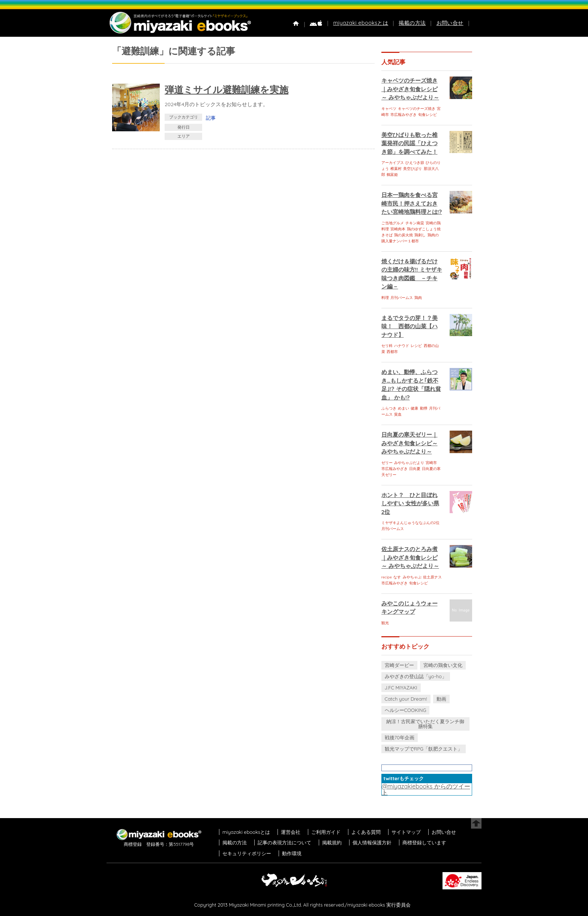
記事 (211, 118)
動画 (441, 699)
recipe (387, 577)
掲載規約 (332, 842)
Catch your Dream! (406, 699)
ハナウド (402, 346)
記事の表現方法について (284, 842)
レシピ (416, 346)
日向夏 (415, 469)
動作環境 (292, 853)
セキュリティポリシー (247, 853)
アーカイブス (393, 163)
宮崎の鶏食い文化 (443, 665)
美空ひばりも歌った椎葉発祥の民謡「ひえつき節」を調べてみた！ (409, 143)
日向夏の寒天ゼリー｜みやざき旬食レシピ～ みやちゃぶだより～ (409, 443)
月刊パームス (402, 298)
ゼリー (387, 463)
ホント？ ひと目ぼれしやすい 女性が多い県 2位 (410, 503)
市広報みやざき (403, 115)
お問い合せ (450, 23)
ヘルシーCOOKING (406, 710)
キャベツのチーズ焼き (417, 109)
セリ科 (387, 346)
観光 (385, 623)
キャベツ (389, 109)
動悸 (424, 408)
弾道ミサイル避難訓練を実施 (226, 89)
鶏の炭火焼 (403, 235)
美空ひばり (412, 169)
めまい (403, 408)
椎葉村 (396, 169)
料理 (385, 298)
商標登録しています (424, 842)
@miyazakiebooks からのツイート (426, 789)
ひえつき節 (415, 163)
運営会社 (291, 832)
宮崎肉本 (398, 229)
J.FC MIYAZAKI (401, 688)
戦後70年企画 (400, 737)
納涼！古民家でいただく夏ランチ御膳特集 (425, 724)
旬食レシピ (427, 115)
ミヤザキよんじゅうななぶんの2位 (411, 523)
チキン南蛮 (415, 223)
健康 (414, 408)
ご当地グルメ (393, 223)
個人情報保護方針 (372, 842)
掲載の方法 (412, 23)
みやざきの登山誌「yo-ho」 (416, 676)
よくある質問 (366, 832)
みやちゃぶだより (409, 463)
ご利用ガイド (326, 832)
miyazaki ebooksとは (361, 23)
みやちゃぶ (412, 577)
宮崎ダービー (399, 665)
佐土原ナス (432, 577)
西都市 (392, 352)
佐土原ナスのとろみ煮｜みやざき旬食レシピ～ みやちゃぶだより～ (410, 557)
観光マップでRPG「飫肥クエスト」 (424, 749)
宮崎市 (431, 463)
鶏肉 (418, 298)
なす (397, 577)
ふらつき (389, 408)
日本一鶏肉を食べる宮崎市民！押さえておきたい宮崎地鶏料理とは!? (412, 203)
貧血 (398, 414)
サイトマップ (406, 832)
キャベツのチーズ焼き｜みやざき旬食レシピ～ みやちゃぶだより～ (410, 89)
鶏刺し (420, 235)
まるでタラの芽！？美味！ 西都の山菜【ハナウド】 (409, 326)
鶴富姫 (392, 175)
